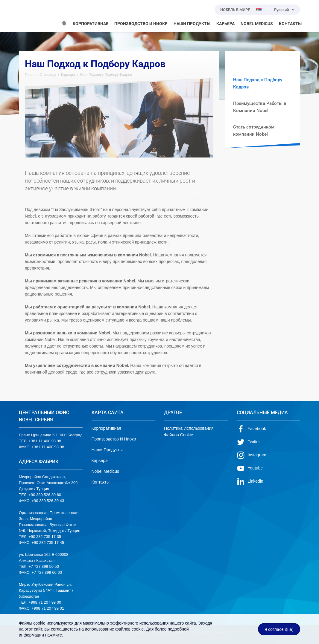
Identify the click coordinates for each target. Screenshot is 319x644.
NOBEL (27, 16)
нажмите (54, 635)
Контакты (101, 482)
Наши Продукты (107, 450)
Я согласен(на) (279, 629)
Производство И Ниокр (114, 439)
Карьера (68, 75)
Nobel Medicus (105, 471)
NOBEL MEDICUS (257, 24)
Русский (281, 10)
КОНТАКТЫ (290, 24)
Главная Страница (40, 75)
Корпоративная (106, 428)
